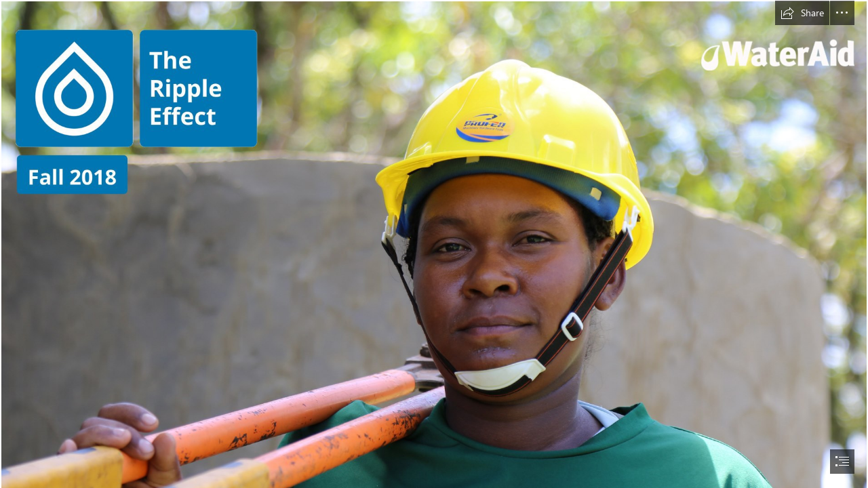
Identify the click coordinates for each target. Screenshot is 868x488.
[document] (434, 244)
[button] (802, 13)
